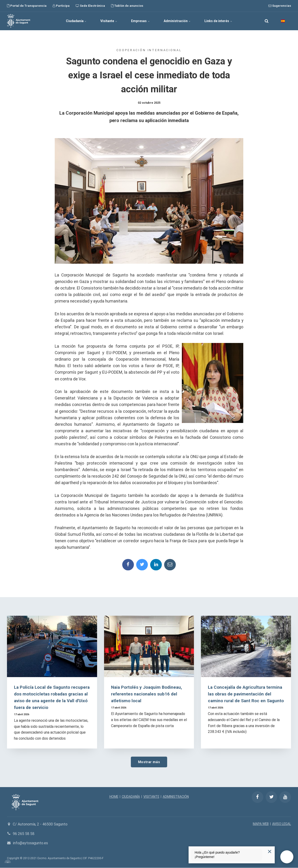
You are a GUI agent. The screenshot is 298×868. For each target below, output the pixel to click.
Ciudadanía (76, 21)
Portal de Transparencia (27, 6)
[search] (267, 21)
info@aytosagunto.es (30, 843)
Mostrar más (149, 762)
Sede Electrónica (90, 6)
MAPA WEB (260, 824)
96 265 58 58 (24, 834)
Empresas (140, 21)
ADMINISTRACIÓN (176, 797)
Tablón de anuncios (127, 6)
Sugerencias (280, 6)
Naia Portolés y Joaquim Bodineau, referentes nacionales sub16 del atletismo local (147, 694)
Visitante (109, 21)
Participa (61, 6)
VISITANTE (151, 797)
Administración (177, 21)
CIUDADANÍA (131, 797)
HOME (113, 797)
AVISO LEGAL (281, 824)
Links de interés (218, 21)
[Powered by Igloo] (7, 862)
